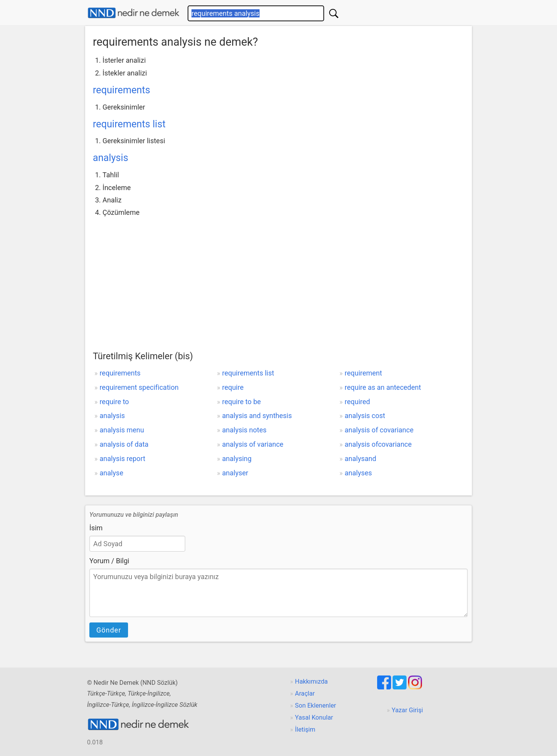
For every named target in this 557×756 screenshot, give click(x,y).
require (233, 387)
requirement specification (139, 387)
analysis (110, 158)
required (357, 402)
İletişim (305, 729)
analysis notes (244, 430)
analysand (361, 459)
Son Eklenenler (316, 705)
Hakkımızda (312, 681)
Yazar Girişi (407, 710)
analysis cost (365, 416)
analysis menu (122, 430)
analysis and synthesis (257, 416)
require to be (241, 402)
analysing (237, 459)
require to (114, 402)
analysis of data (124, 444)
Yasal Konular (314, 717)
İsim (96, 528)
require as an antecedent (383, 387)
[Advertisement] (278, 277)
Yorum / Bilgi (109, 561)
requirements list (129, 124)
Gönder (109, 630)
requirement (363, 373)
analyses (358, 473)
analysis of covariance (379, 430)
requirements (121, 90)
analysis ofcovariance (378, 444)
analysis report (122, 459)
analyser (235, 473)
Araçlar (305, 693)
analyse (111, 473)
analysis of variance (253, 444)
